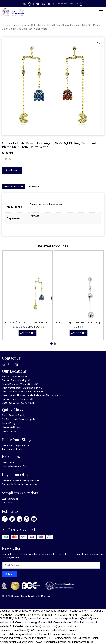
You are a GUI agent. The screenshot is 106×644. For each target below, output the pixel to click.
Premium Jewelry (20, 25)
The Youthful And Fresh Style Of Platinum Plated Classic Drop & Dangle (28, 325)
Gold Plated (37, 25)
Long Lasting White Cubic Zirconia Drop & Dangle (78, 325)
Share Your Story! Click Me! (16, 445)
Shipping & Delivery (12, 427)
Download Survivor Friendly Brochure (21, 480)
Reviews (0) (34, 187)
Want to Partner (10, 499)
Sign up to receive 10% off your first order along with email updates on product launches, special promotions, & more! (53, 556)
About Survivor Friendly (14, 415)
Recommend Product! (13, 449)
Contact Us (8, 484)
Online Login (73, 4)
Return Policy (9, 423)
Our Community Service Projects (19, 419)
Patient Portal (62, 4)
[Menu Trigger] (101, 12)
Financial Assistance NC (14, 466)
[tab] (13, 187)
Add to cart (12, 170)
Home (5, 25)
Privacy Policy (9, 431)
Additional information (13, 187)
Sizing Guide (8, 462)
